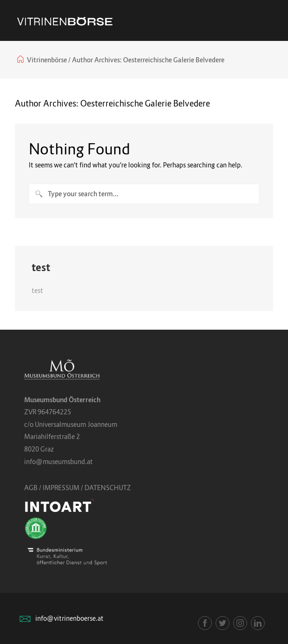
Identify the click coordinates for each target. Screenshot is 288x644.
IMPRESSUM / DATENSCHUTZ (87, 488)
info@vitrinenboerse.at (69, 618)
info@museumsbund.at (59, 461)
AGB (31, 488)
